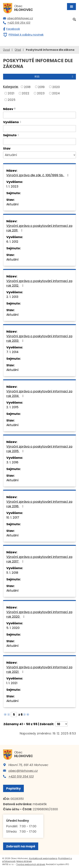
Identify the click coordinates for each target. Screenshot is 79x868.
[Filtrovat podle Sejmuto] (39, 142)
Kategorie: (11, 87)
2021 (11, 93)
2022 (26, 93)
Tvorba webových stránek (31, 864)
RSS (54, 77)
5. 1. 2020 (13, 628)
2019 (41, 87)
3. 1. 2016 (12, 462)
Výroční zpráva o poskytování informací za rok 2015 (39, 449)
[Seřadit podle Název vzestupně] (15, 108)
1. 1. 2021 (12, 683)
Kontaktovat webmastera (43, 858)
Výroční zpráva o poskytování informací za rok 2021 (39, 669)
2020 (56, 87)
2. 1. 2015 (12, 407)
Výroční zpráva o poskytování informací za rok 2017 (39, 559)
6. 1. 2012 (12, 242)
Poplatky (13, 788)
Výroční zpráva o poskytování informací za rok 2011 (39, 228)
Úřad (18, 50)
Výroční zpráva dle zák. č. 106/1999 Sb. (38, 175)
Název (8, 109)
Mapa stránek (24, 861)
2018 (27, 87)
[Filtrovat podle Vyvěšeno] (39, 129)
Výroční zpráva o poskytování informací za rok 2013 (39, 338)
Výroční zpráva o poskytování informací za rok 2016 (39, 504)
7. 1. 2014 (12, 352)
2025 (12, 100)
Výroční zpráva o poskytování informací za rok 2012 (39, 283)
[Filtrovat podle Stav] (39, 155)
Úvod (6, 50)
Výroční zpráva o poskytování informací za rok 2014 (39, 394)
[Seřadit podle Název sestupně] (15, 110)
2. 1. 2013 (12, 297)
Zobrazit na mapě (21, 846)
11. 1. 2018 (12, 573)
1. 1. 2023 (12, 186)
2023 (41, 93)
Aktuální (12, 204)
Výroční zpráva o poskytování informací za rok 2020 (39, 614)
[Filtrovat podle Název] (39, 115)
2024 (56, 93)
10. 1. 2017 (13, 517)
